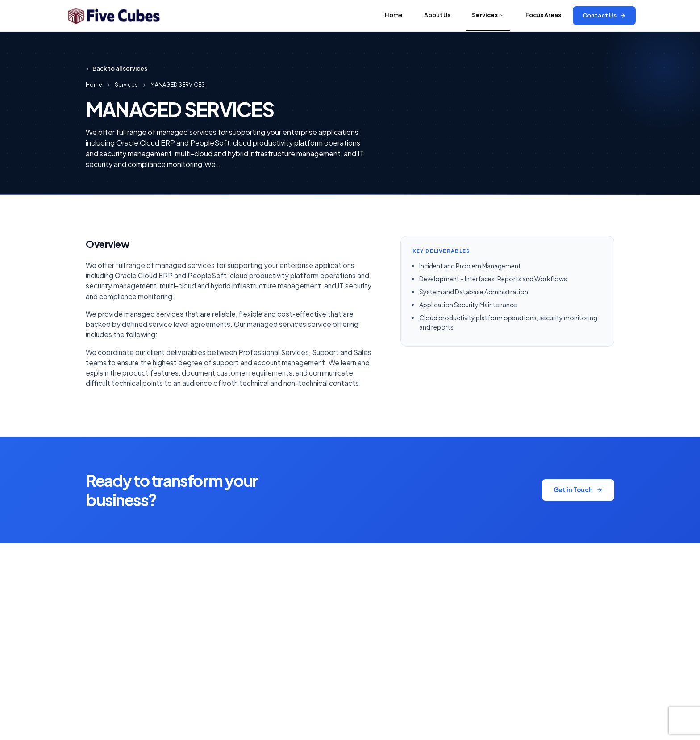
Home (394, 15)
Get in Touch (578, 490)
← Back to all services (117, 68)
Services (488, 15)
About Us (437, 15)
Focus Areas (543, 15)
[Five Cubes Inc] (113, 15)
